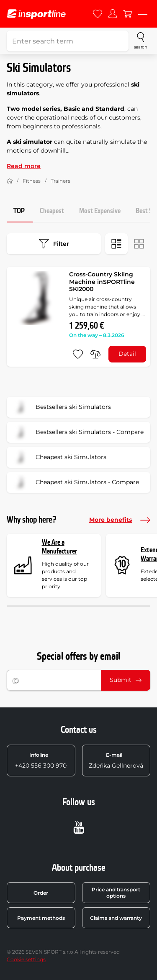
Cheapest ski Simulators (59, 457)
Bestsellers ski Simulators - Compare (78, 432)
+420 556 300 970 (41, 761)
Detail (127, 354)
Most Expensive (100, 211)
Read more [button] (24, 166)
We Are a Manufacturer (59, 547)
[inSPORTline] (36, 14)
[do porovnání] (95, 354)
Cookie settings (26, 959)
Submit (126, 680)
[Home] (10, 181)
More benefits (120, 520)
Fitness (32, 181)
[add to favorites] (78, 354)
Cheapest (52, 211)
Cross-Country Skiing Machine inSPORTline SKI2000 (102, 282)
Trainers (60, 181)
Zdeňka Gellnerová (116, 761)
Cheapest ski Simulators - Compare (76, 482)
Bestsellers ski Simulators (62, 407)
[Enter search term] (68, 41)
